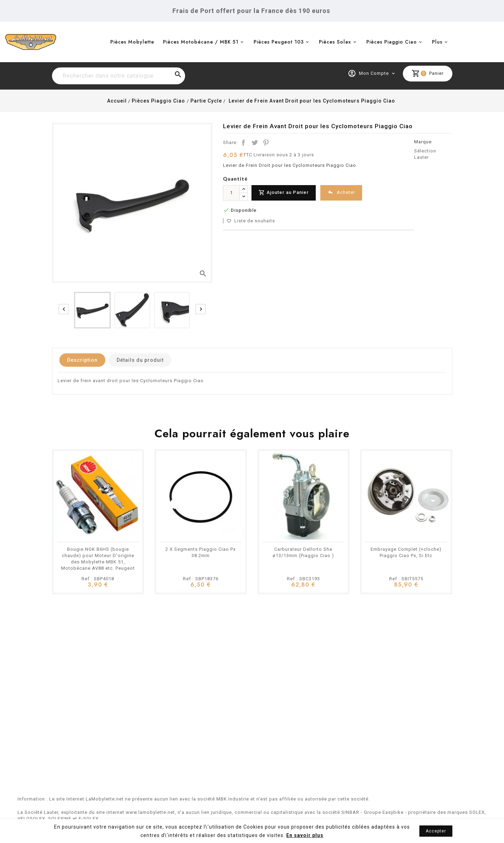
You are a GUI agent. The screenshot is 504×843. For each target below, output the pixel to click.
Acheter (341, 192)
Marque (423, 142)
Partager (243, 143)
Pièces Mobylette (132, 42)
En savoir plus (305, 835)
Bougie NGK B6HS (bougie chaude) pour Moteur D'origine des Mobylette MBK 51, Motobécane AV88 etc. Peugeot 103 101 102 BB (98, 562)
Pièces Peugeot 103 (279, 42)
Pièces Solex (335, 42)
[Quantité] (231, 193)
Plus (437, 42)
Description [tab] (82, 360)
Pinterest (266, 143)
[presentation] (64, 309)
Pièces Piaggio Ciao (392, 42)
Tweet (255, 143)
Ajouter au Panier (284, 193)
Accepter (436, 831)
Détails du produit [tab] (140, 360)
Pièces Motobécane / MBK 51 (201, 42)
